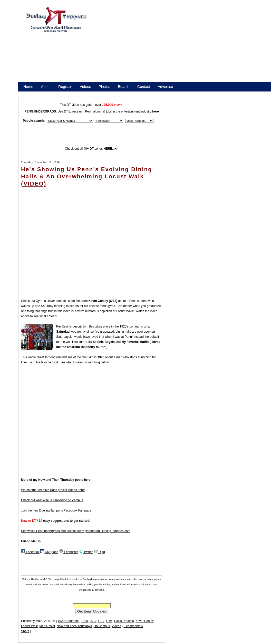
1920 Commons (69, 621)
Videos (85, 87)
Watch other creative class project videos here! (53, 490)
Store (28, 93)
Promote (47, 93)
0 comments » (133, 626)
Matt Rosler (47, 626)
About (46, 87)
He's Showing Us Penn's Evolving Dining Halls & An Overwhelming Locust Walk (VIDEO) (87, 176)
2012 (93, 621)
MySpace (49, 552)
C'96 (109, 621)
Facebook (30, 552)
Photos (104, 87)
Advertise (165, 87)
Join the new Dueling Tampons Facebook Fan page (56, 510)
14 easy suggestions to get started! (65, 521)
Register (65, 87)
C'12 (101, 621)
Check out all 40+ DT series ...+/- (92, 149)
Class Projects (124, 621)
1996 (85, 621)
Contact (144, 87)
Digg (99, 552)
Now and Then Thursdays (74, 626)
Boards (124, 87)
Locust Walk (29, 626)
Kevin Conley (144, 621)
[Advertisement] (166, 46)
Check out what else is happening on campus (52, 500)
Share (25, 631)
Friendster (68, 552)
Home (28, 87)
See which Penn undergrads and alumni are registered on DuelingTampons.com (76, 531)
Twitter (86, 552)
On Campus (102, 626)
